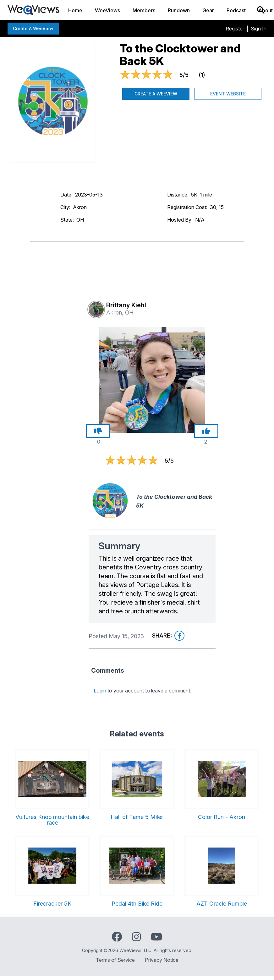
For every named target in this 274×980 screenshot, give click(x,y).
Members (144, 10)
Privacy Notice (162, 960)
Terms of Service (115, 960)
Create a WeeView (33, 28)
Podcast (236, 10)
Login (100, 691)
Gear (208, 10)
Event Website (228, 94)
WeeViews (107, 10)
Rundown (179, 10)
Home (75, 10)
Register (235, 29)
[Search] (261, 10)
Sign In (259, 29)
